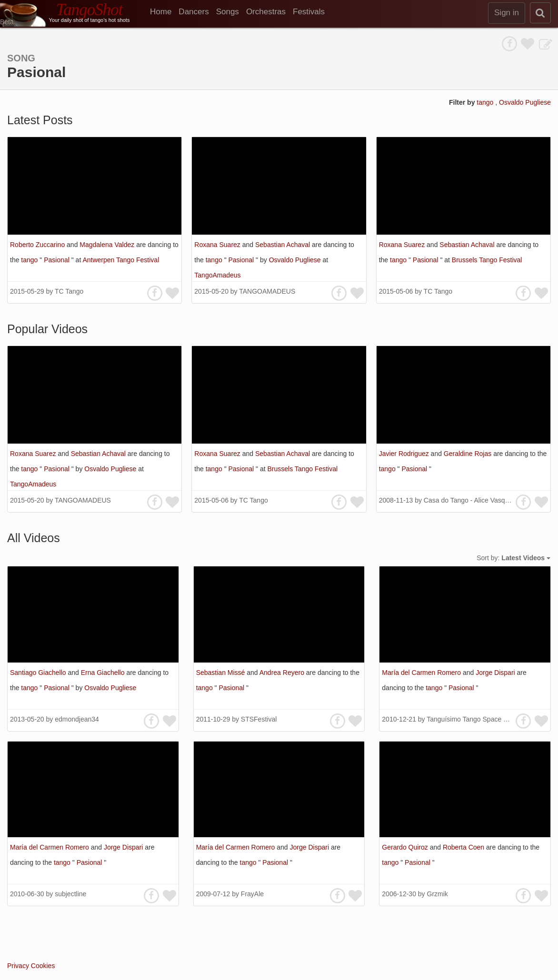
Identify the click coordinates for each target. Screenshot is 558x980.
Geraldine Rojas (468, 454)
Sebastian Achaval (284, 245)
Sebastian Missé (222, 673)
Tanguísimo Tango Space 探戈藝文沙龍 (485, 719)
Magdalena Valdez (108, 245)
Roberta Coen (464, 847)
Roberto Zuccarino (38, 245)
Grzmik (438, 894)
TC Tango (69, 291)
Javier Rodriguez (405, 454)
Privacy (18, 966)
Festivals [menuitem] (309, 12)
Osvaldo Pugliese (525, 102)
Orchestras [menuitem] (266, 12)
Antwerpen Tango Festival (121, 260)
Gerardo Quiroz (406, 847)
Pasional (58, 260)
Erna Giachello (104, 673)
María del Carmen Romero (422, 673)
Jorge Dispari (496, 673)
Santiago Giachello (39, 673)
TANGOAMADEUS (267, 291)
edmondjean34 (77, 719)
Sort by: (513, 558)
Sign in (507, 13)
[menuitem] (164, 12)
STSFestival (259, 719)
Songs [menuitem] (228, 12)
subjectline (70, 894)
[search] (540, 13)
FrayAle (252, 894)
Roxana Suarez (218, 245)
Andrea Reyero (283, 673)
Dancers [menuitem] (194, 12)
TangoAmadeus (217, 275)
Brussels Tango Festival (487, 260)
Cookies (43, 966)
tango (486, 102)
